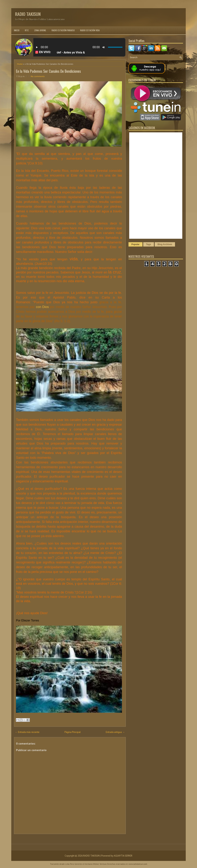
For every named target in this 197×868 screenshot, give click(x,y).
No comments (38, 76)
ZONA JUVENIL (40, 30)
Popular (135, 244)
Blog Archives (165, 244)
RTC (27, 30)
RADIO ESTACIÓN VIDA (90, 30)
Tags (149, 244)
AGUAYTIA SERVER (123, 856)
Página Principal (73, 732)
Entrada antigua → (115, 732)
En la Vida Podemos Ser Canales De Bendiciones (48, 71)
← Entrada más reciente (27, 732)
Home (20, 64)
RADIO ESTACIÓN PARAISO (63, 30)
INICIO (17, 30)
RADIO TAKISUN (28, 14)
